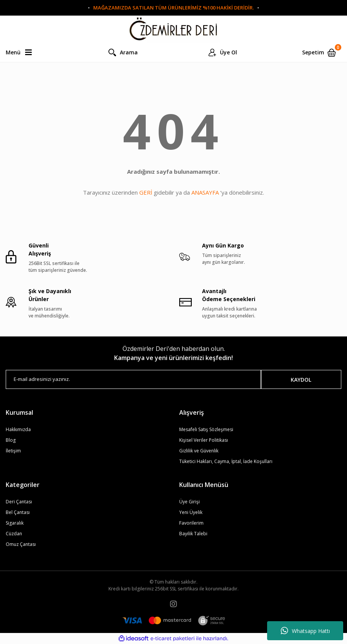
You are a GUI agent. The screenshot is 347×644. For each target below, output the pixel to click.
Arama (129, 52)
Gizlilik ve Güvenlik (199, 451)
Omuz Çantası (21, 544)
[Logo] (173, 29)
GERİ (146, 192)
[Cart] (322, 52)
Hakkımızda (18, 429)
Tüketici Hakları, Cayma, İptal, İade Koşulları (226, 461)
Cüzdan (14, 534)
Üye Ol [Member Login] (228, 52)
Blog (11, 440)
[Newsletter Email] (133, 379)
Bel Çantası (18, 512)
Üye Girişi (189, 502)
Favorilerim (191, 523)
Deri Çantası (19, 502)
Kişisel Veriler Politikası (204, 440)
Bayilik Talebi (193, 534)
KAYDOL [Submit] (301, 380)
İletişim (13, 451)
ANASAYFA (205, 192)
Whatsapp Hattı (305, 631)
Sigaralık (15, 523)
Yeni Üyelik (191, 512)
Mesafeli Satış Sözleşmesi (206, 429)
